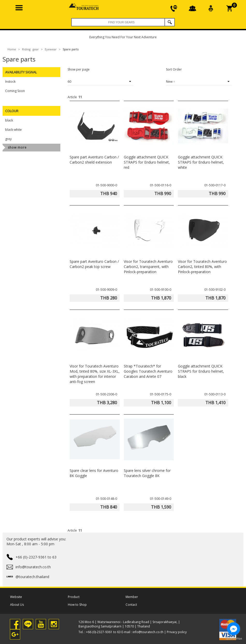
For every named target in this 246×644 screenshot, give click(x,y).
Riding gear (30, 49)
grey (8, 139)
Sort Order (174, 69)
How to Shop (77, 605)
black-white (13, 130)
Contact (131, 605)
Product (74, 597)
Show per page (79, 69)
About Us (17, 605)
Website (16, 597)
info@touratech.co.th (148, 632)
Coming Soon (15, 91)
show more (17, 147)
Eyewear (51, 49)
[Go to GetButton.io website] (234, 639)
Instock (10, 82)
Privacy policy (177, 632)
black (9, 120)
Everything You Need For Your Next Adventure (123, 37)
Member (132, 597)
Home (12, 49)
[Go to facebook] (234, 629)
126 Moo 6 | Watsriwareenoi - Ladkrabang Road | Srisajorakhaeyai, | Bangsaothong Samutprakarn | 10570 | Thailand (129, 624)
